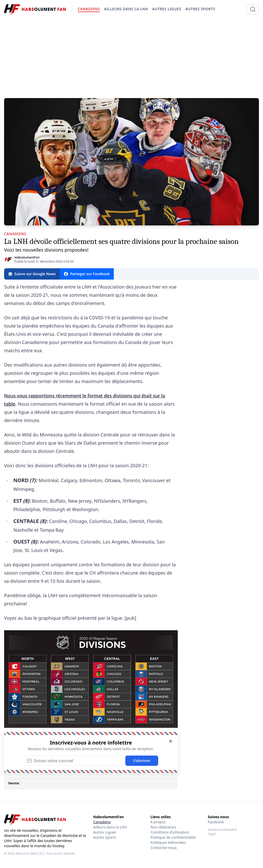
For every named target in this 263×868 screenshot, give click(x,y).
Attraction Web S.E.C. (30, 853)
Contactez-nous (164, 848)
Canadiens (102, 822)
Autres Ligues (105, 832)
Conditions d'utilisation (170, 832)
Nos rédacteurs (163, 827)
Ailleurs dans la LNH (110, 827)
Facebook (216, 822)
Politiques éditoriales (168, 842)
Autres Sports (105, 837)
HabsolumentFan (27, 257)
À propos (158, 822)
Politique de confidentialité (173, 837)
